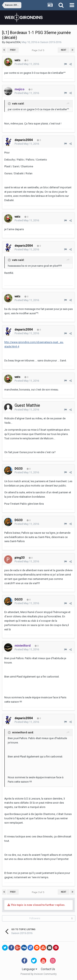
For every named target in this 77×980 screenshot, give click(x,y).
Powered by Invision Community (39, 974)
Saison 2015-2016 (51, 42)
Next (64, 50)
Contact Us (48, 969)
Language (30, 969)
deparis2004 (13, 42)
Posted (27, 64)
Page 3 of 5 (39, 50)
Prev (13, 50)
